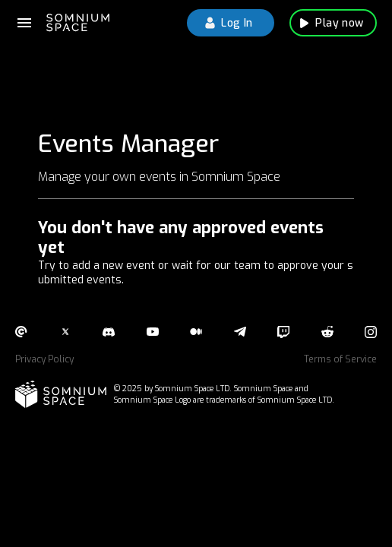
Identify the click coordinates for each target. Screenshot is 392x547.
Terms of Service (340, 359)
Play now (333, 23)
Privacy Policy (44, 359)
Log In (231, 23)
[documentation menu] (24, 23)
